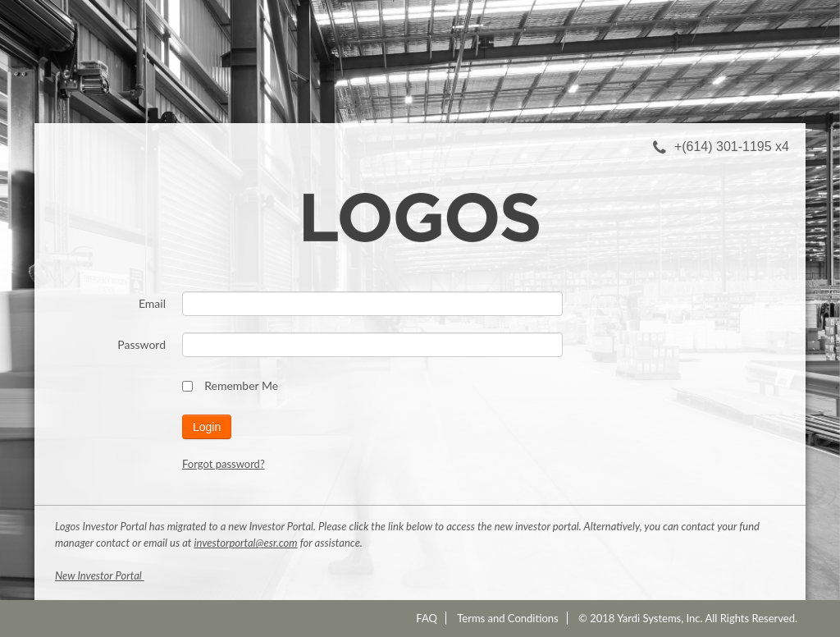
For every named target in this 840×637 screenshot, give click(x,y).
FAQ (427, 618)
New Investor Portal (100, 575)
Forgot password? (224, 464)
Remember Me (230, 385)
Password (142, 344)
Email (152, 303)
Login (207, 427)
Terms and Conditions (508, 618)
